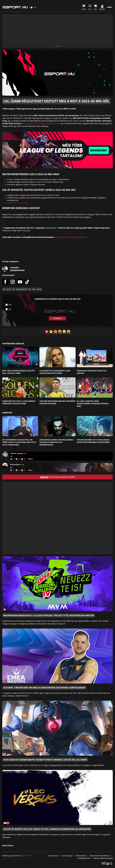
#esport (9, 289)
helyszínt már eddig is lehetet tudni (42, 124)
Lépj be (44, 477)
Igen (10, 305)
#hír (14, 289)
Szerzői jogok (67, 856)
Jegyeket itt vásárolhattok (18, 203)
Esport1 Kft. (26, 856)
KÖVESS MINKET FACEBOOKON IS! (71, 237)
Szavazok (57, 318)
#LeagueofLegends (22, 289)
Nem (10, 309)
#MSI (34, 289)
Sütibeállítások (84, 858)
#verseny (39, 289)
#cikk (4, 289)
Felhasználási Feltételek (103, 858)
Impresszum (53, 856)
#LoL (30, 289)
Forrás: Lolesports (10, 262)
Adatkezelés (81, 856)
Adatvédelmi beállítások (100, 856)
